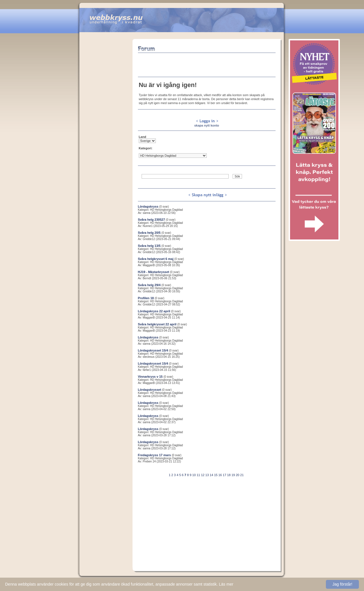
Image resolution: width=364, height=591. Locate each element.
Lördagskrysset (150, 390)
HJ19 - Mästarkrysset (154, 272)
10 (194, 475)
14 (211, 475)
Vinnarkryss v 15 (150, 377)
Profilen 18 (146, 298)
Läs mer (226, 584)
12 (203, 475)
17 (224, 475)
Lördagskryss (148, 206)
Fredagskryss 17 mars (154, 455)
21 (242, 475)
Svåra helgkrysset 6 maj (156, 259)
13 (207, 475)
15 (216, 475)
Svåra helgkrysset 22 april (157, 324)
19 (233, 475)
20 (237, 475)
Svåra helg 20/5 (149, 233)
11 (198, 475)
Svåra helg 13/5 (149, 246)
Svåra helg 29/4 (149, 285)
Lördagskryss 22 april (154, 311)
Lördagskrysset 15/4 (153, 350)
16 (220, 475)
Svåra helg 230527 (151, 220)
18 (229, 475)
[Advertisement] (106, 124)
